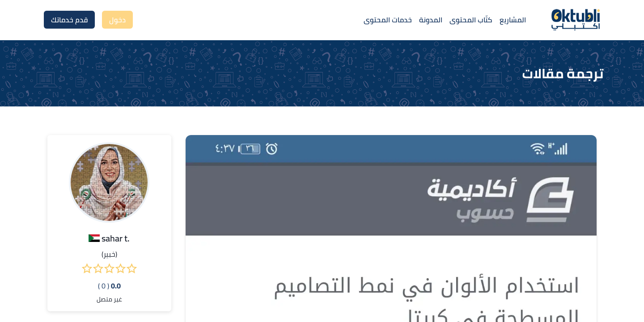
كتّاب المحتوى (471, 20)
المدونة (431, 20)
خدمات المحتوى (388, 20)
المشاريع (513, 20)
